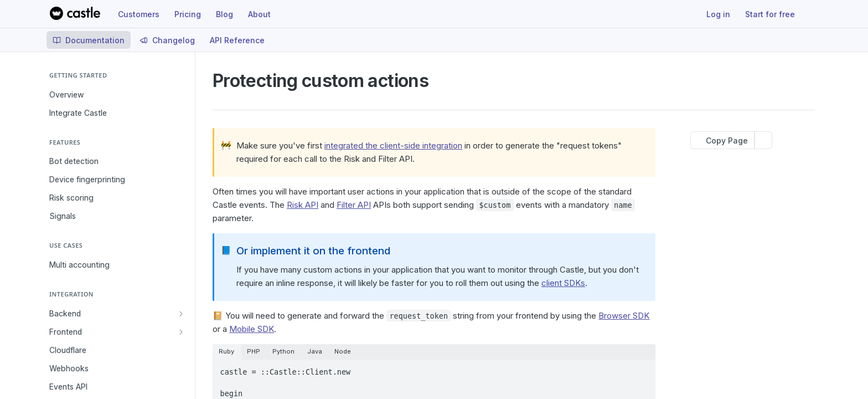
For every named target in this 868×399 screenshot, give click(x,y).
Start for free (770, 14)
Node (343, 351)
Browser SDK (624, 316)
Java (315, 351)
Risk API (303, 205)
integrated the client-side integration (393, 145)
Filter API (354, 205)
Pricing (188, 14)
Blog (224, 14)
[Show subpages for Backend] (181, 314)
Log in (718, 14)
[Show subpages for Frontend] (181, 332)
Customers (139, 14)
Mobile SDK (252, 329)
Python (283, 351)
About (259, 14)
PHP (254, 351)
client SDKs (563, 283)
